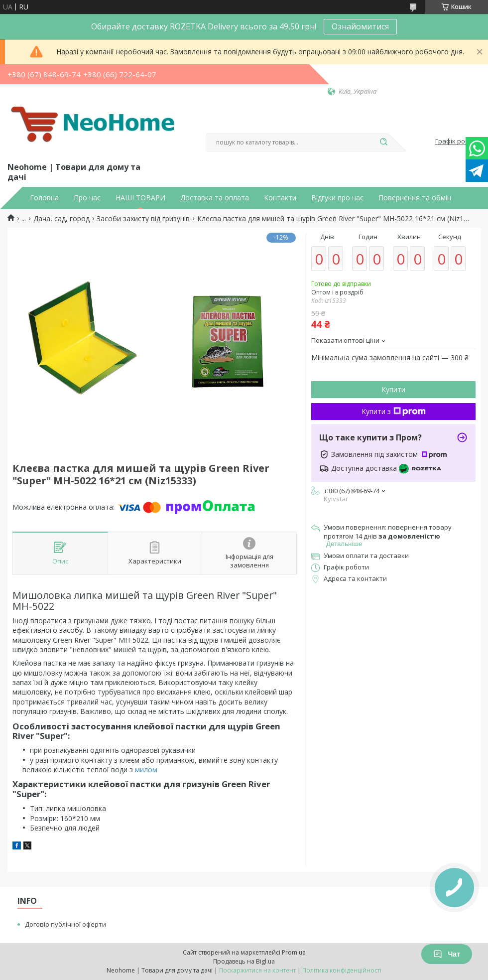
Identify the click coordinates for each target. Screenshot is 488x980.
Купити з (394, 411)
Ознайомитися (360, 26)
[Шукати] (383, 142)
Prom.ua (294, 952)
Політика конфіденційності (342, 970)
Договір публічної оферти (65, 924)
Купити (393, 389)
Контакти (280, 198)
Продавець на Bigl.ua (244, 961)
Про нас (87, 198)
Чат (447, 954)
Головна (44, 198)
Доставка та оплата (215, 198)
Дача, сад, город (61, 219)
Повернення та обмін (415, 198)
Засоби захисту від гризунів (143, 219)
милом (146, 770)
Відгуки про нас (337, 198)
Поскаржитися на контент (257, 970)
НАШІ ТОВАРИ (140, 198)
